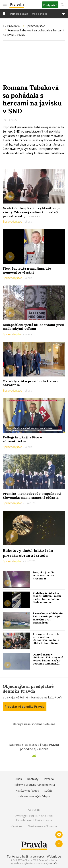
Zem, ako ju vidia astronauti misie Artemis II (44, 575)
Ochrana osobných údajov (34, 796)
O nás (18, 779)
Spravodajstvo (35, 26)
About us (34, 810)
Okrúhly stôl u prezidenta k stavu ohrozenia (31, 383)
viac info (53, 863)
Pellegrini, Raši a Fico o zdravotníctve (22, 439)
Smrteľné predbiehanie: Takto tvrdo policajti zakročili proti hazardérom (48, 618)
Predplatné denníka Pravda (25, 707)
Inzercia (49, 779)
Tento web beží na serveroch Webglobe (34, 856)
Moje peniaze (40, 14)
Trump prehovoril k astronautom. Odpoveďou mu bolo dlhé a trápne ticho (46, 638)
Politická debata (19, 14)
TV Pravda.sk (12, 26)
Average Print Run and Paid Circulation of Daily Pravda (34, 818)
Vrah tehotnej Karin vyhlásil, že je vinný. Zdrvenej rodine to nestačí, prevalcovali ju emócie (31, 212)
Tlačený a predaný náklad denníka (34, 785)
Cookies (17, 826)
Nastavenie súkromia (42, 826)
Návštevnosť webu (27, 791)
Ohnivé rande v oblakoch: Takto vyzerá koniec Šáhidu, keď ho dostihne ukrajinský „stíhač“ (48, 661)
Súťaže (49, 791)
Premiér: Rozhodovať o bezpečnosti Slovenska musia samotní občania (32, 496)
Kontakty (33, 779)
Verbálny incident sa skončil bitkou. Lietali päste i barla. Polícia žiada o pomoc (47, 598)
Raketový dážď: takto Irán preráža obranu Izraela (28, 553)
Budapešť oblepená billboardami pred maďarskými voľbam (33, 327)
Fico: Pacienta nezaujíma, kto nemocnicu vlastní (27, 270)
